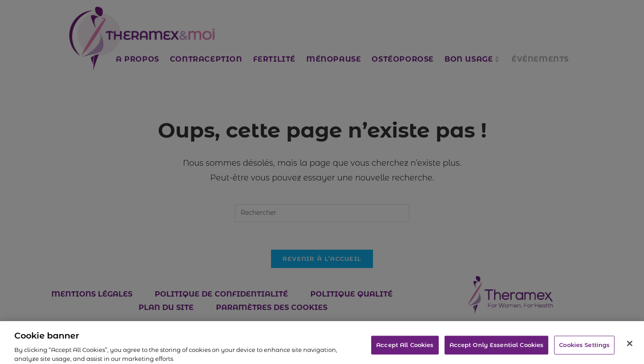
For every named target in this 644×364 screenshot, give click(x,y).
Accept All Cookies (405, 350)
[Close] (630, 349)
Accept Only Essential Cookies (497, 350)
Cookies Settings (584, 350)
